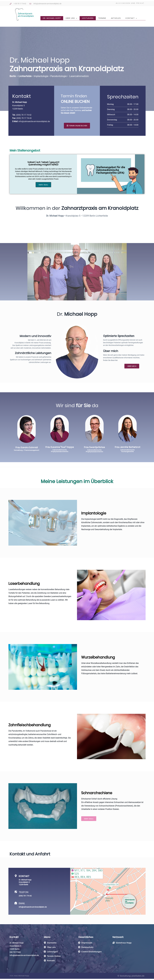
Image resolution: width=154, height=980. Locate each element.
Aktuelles (116, 18)
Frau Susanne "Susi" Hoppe (31, 447)
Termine (102, 18)
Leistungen (88, 18)
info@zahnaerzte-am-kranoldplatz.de (34, 126)
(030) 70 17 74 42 (24, 119)
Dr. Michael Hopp (52, 18)
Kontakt (131, 18)
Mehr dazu (43, 185)
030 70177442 (15, 952)
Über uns (71, 18)
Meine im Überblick (77, 487)
